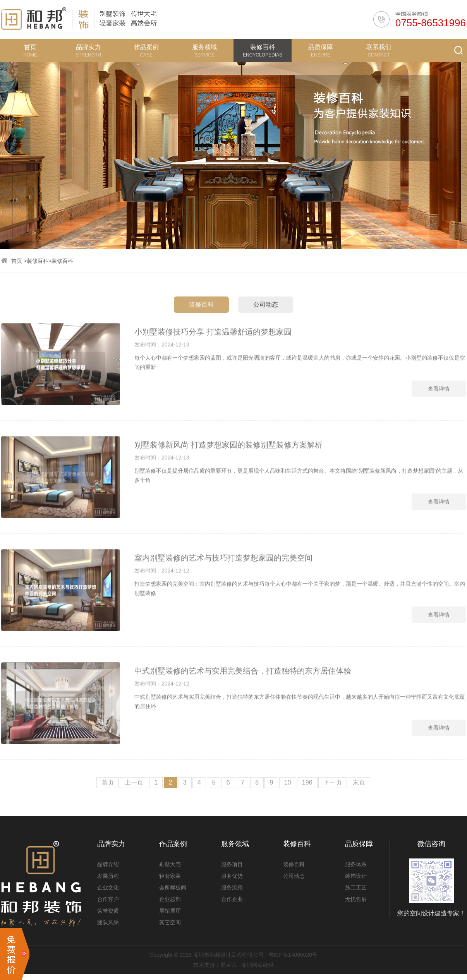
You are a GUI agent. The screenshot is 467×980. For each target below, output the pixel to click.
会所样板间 (173, 887)
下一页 (333, 782)
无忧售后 (356, 899)
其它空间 (170, 922)
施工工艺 (356, 887)
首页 (17, 261)
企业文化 (108, 887)
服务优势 (232, 876)
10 (288, 782)
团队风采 (108, 922)
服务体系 (356, 864)
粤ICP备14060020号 (293, 955)
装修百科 (38, 261)
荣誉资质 (108, 911)
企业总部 (170, 899)
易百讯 (228, 965)
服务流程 (232, 887)
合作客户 (108, 899)
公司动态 (266, 330)
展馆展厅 (170, 911)
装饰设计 (356, 876)
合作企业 (232, 899)
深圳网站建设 (258, 965)
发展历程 (108, 876)
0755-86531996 (431, 23)
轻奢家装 (170, 876)
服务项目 (232, 864)
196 (307, 782)
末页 (359, 782)
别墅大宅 (170, 864)
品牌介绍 (108, 864)
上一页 (134, 782)
